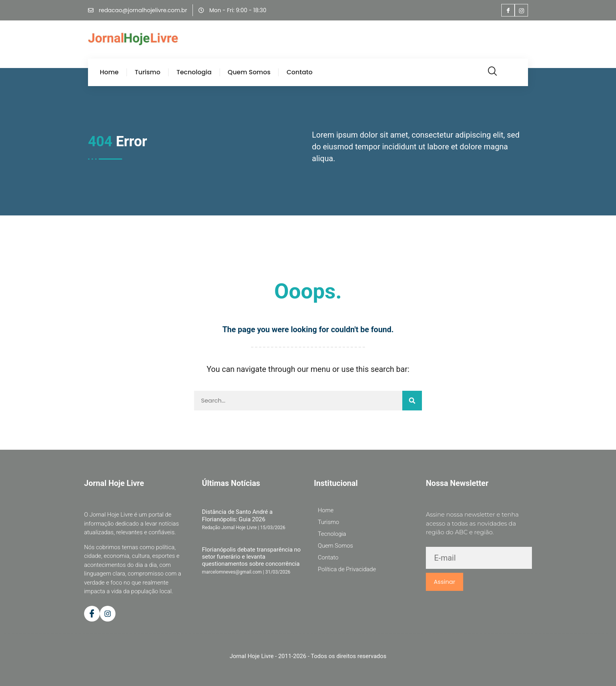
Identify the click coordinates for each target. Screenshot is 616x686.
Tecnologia (194, 72)
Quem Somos (249, 72)
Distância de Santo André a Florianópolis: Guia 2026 (237, 515)
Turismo (148, 72)
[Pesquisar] (412, 401)
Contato (299, 72)
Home (109, 72)
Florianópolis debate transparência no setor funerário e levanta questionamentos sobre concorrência (251, 557)
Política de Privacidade (347, 569)
